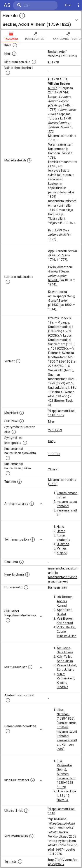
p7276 (53, 105)
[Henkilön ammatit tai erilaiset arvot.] (32, 504)
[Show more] (41, 504)
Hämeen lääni (58, 588)
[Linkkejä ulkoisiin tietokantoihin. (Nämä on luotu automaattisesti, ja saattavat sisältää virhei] (26, 811)
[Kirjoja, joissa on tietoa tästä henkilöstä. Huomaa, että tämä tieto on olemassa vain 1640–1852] (33, 780)
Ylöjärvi (53, 469)
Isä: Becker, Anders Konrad (65, 601)
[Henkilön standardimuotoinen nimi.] (14, 54)
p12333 (53, 280)
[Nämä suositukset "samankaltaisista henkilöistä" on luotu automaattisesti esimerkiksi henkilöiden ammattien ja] (8, 731)
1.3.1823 (54, 454)
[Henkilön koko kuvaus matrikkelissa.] (29, 160)
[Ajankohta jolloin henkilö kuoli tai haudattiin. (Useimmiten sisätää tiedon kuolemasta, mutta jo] (8, 458)
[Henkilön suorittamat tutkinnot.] (19, 482)
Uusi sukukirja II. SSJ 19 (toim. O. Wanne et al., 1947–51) (66, 800)
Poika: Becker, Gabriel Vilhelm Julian (67, 632)
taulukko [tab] (11, 36)
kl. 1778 (53, 62)
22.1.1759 (55, 430)
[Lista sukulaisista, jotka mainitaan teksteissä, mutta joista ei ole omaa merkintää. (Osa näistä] (30, 667)
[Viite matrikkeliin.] (31, 836)
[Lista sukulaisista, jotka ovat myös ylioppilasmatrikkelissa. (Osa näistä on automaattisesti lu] (8, 620)
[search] (35, 5)
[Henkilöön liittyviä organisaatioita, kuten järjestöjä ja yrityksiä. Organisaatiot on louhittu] (26, 587)
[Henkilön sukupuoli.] (22, 421)
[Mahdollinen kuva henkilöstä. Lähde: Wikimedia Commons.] (15, 45)
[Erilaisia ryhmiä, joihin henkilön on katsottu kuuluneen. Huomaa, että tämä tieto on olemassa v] (27, 574)
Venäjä (62, 548)
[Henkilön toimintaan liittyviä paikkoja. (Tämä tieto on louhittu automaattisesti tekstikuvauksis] (33, 539)
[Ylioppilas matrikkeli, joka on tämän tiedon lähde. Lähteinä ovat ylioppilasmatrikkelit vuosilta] (22, 413)
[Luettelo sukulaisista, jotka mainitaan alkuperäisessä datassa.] (8, 282)
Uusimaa (63, 544)
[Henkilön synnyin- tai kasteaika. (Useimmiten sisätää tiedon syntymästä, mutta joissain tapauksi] (14, 432)
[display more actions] (79, 5)
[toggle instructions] (22, 16)
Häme (61, 531)
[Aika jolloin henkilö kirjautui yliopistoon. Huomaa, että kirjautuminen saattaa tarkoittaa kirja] (34, 62)
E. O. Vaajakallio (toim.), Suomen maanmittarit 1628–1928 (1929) (66, 774)
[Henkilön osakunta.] (21, 562)
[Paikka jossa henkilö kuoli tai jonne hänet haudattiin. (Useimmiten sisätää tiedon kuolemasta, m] (8, 473)
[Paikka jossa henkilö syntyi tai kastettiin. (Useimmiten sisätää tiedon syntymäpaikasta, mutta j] (25, 443)
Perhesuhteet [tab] (35, 36)
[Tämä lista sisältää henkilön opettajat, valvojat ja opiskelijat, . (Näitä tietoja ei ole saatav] (8, 700)
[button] (41, 20)
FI (68, 5)
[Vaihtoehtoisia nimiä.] (8, 73)
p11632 (53, 305)
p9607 (53, 88)
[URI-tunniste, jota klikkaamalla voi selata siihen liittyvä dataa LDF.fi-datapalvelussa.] (20, 861)
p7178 (60, 255)
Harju (52, 441)
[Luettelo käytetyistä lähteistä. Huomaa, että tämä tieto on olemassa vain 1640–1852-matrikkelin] (18, 361)
